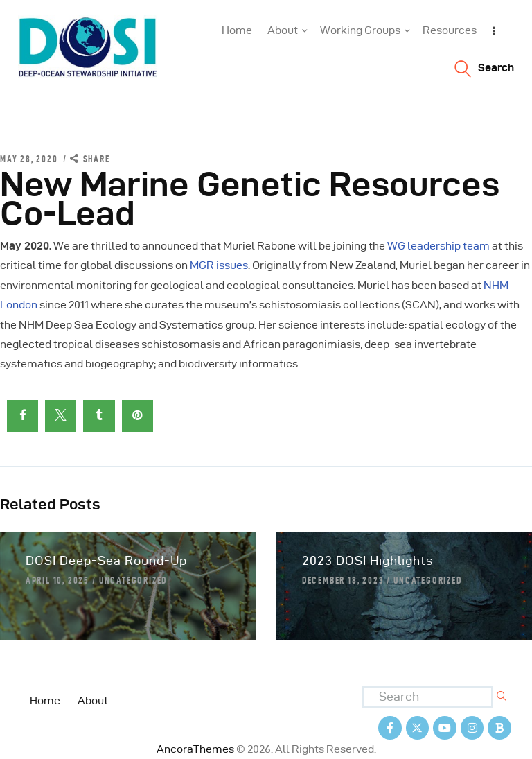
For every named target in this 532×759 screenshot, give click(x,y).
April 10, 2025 (57, 580)
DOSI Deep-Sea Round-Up (106, 560)
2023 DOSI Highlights (367, 560)
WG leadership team (438, 246)
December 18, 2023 (343, 580)
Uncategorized (133, 580)
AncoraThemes (195, 749)
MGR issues (219, 265)
